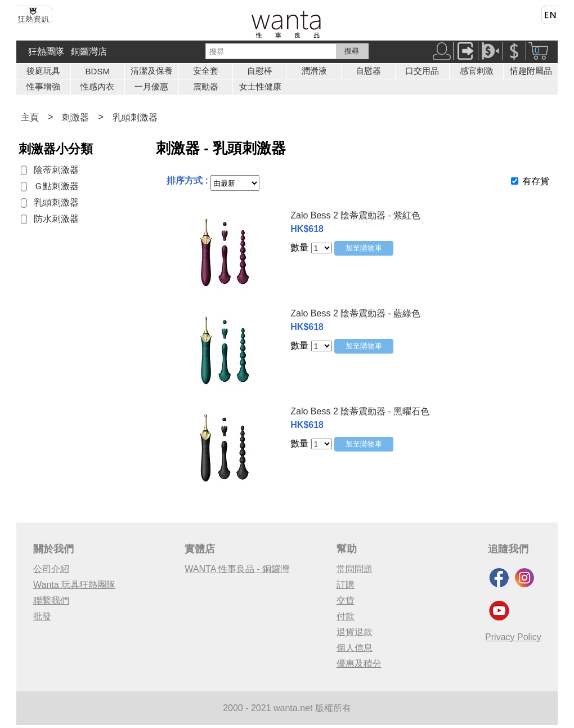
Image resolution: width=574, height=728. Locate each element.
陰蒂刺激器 (56, 170)
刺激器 (75, 117)
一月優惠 (151, 86)
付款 (346, 616)
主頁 (30, 117)
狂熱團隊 (46, 52)
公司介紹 (51, 569)
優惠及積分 (359, 664)
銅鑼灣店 (89, 52)
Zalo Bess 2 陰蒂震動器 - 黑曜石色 (360, 411)
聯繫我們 (51, 600)
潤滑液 (314, 71)
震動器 (206, 86)
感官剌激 (477, 71)
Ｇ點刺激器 (56, 186)
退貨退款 (355, 632)
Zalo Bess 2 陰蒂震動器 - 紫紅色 (355, 215)
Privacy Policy (513, 637)
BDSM (98, 71)
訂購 (346, 585)
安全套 (206, 71)
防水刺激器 (56, 219)
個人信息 (355, 648)
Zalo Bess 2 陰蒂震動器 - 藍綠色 (355, 313)
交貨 (346, 600)
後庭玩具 (43, 71)
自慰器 (368, 71)
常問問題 (355, 569)
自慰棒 (260, 71)
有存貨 (536, 181)
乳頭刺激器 (135, 117)
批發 (42, 616)
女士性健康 (260, 86)
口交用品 (422, 71)
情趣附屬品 (531, 71)
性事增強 (43, 86)
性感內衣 (97, 86)
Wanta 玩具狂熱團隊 (74, 585)
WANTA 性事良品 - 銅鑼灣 (237, 569)
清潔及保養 (152, 71)
